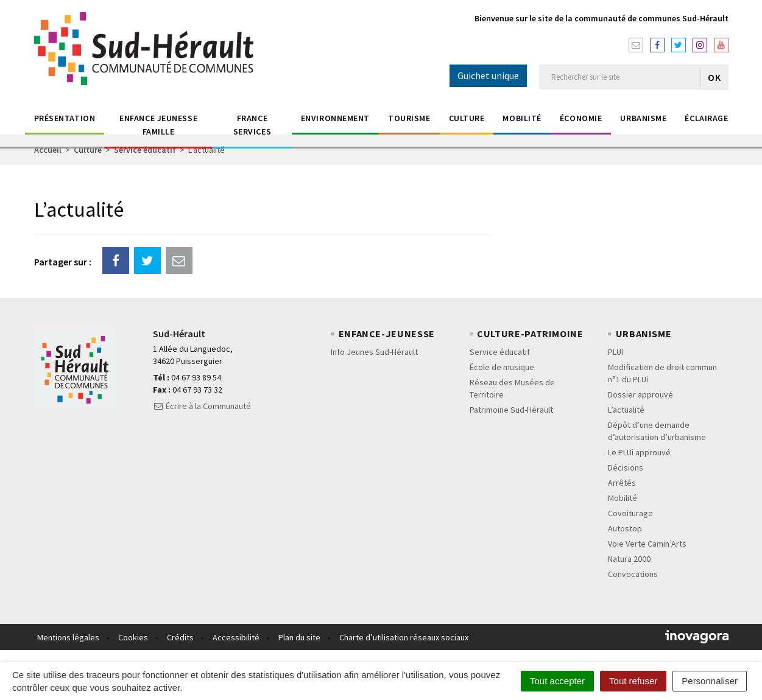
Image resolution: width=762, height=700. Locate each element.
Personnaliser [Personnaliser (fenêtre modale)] (710, 681)
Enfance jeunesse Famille (158, 125)
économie (581, 118)
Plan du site (299, 637)
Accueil (48, 150)
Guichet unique (488, 75)
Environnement (335, 118)
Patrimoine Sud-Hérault (511, 410)
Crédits (180, 637)
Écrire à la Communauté (202, 406)
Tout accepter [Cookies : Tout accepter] (557, 681)
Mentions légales (68, 637)
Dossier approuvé (640, 394)
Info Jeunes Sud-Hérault (374, 352)
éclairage (706, 118)
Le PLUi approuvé (639, 452)
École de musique (502, 367)
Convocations (633, 574)
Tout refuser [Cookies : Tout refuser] (633, 681)
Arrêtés (622, 483)
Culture (467, 118)
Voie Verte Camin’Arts (647, 544)
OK (714, 77)
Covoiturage (630, 513)
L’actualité (626, 410)
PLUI (616, 352)
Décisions (626, 467)
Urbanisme (643, 118)
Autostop (625, 528)
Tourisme (409, 118)
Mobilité (522, 118)
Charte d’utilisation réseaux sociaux (404, 637)
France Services (252, 125)
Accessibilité (236, 637)
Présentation (65, 118)
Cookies (133, 637)
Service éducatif (145, 150)
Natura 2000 (629, 559)
